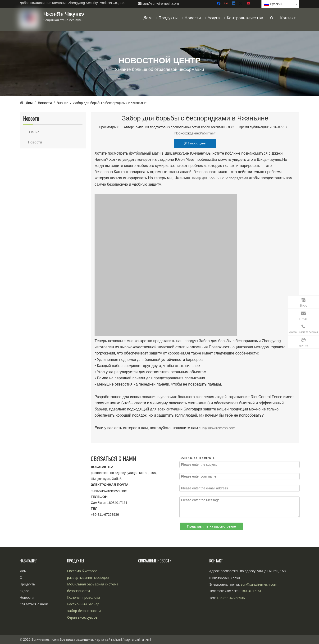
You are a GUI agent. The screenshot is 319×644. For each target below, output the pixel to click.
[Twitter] (241, 3)
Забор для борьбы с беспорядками (220, 178)
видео (25, 591)
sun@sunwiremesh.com (217, 428)
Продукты (28, 584)
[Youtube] (249, 3)
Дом (23, 571)
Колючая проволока (84, 597)
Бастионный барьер (83, 604)
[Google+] (227, 3)
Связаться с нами (34, 604)
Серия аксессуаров (82, 617)
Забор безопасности (84, 611)
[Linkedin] (234, 3)
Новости (35, 142)
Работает (208, 133)
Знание (34, 132)
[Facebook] (219, 3)
